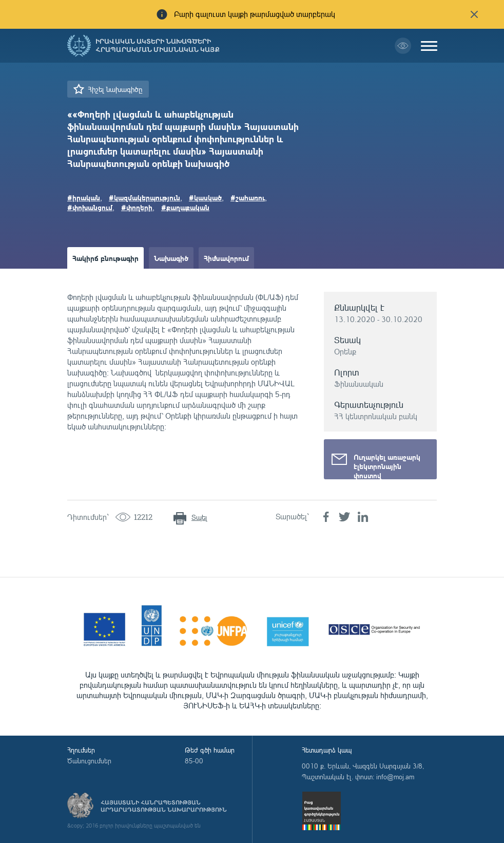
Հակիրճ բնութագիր (105, 258)
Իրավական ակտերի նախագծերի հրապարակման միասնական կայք (158, 46)
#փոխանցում (90, 207)
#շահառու (248, 197)
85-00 (194, 761)
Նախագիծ (171, 258)
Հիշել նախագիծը (115, 89)
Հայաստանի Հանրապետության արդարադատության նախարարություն (164, 806)
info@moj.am (395, 777)
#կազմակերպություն (144, 197)
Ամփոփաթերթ (97, 279)
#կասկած (205, 197)
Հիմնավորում (226, 258)
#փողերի (137, 207)
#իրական (84, 197)
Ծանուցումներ (89, 761)
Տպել (199, 517)
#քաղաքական (185, 207)
